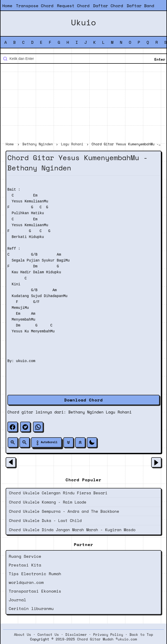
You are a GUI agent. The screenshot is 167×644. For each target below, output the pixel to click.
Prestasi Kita (25, 565)
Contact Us (48, 635)
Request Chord (73, 6)
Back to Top (141, 635)
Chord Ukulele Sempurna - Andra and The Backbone (64, 511)
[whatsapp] (38, 427)
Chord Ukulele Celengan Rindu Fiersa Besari (58, 493)
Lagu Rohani (119, 412)
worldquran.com (26, 582)
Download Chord (83, 400)
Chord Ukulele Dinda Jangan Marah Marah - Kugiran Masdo (72, 530)
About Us (23, 635)
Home (7, 6)
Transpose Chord (35, 6)
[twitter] (25, 427)
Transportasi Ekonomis (35, 591)
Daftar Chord (108, 6)
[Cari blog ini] (83, 59)
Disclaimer (76, 635)
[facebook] (13, 427)
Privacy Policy (108, 635)
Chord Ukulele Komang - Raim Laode (48, 502)
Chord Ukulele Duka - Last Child (45, 520)
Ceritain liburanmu (31, 608)
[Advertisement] (83, 103)
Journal (17, 600)
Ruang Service (25, 556)
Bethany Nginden (86, 412)
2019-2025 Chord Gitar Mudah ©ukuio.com (96, 639)
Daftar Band (140, 6)
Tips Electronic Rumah (35, 574)
